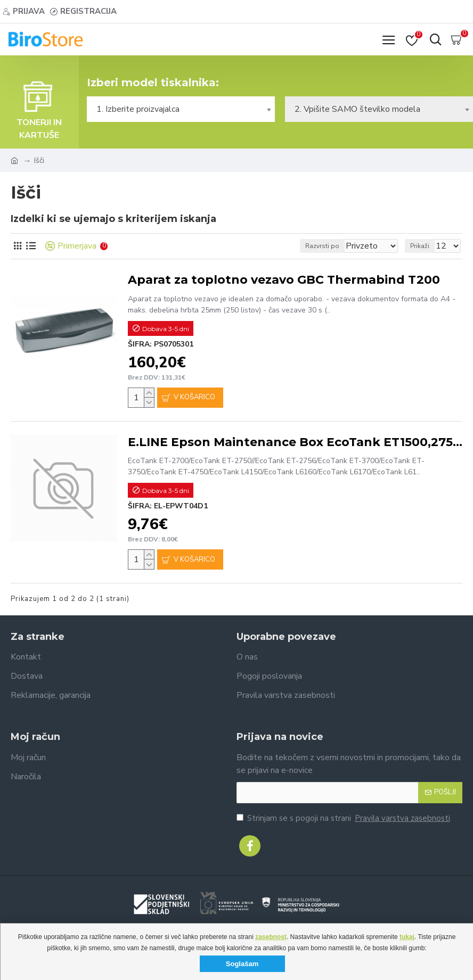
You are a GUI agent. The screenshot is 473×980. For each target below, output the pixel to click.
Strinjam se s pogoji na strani (344, 818)
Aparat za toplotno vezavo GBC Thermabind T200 (284, 280)
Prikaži (420, 246)
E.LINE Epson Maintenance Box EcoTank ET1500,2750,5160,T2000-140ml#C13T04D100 (295, 442)
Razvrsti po (322, 246)
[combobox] (181, 109)
